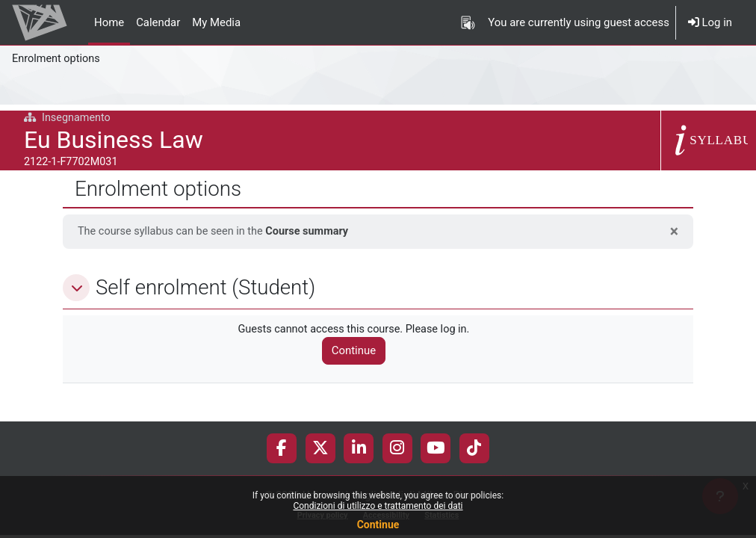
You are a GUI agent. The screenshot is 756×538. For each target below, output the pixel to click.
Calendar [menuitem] (158, 22)
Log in (710, 22)
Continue (378, 525)
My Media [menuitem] (216, 22)
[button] (76, 288)
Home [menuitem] (109, 22)
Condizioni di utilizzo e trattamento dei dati (378, 506)
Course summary (314, 232)
